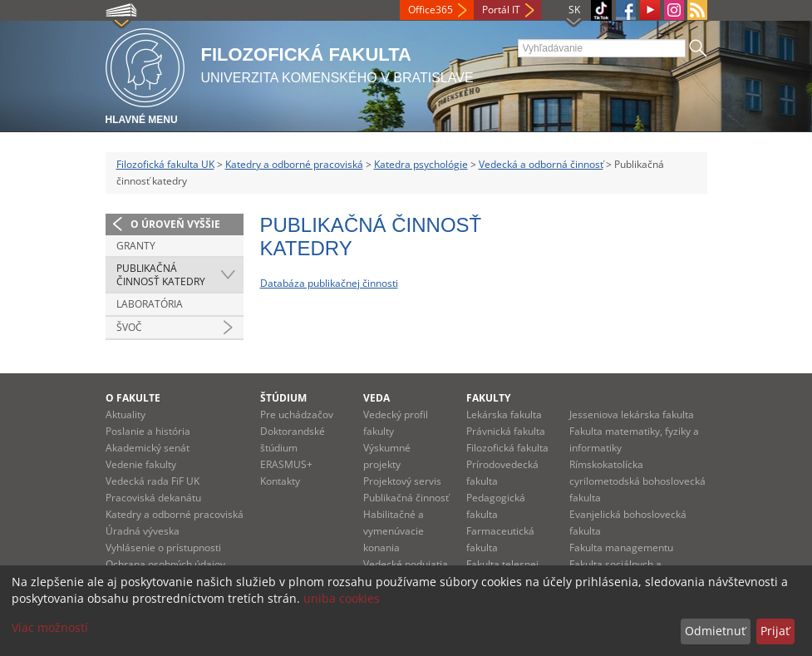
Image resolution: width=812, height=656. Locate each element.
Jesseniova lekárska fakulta (632, 414)
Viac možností (50, 627)
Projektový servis (402, 481)
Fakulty (488, 398)
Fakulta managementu (621, 547)
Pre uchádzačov (297, 414)
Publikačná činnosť (406, 498)
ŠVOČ (129, 327)
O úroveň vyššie (175, 224)
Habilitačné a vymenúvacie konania (394, 531)
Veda (376, 398)
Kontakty (280, 481)
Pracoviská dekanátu (153, 498)
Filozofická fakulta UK (165, 164)
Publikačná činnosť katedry (161, 275)
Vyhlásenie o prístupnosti (163, 547)
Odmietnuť (715, 631)
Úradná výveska (143, 531)
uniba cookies (342, 598)
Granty (136, 246)
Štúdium (283, 398)
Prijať (775, 631)
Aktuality (125, 414)
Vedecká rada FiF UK (153, 481)
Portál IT (501, 10)
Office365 (431, 10)
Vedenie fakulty (141, 464)
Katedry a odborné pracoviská (294, 164)
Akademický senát (148, 448)
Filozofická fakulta (507, 448)
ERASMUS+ (286, 464)
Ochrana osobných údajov (165, 564)
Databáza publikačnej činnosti (329, 283)
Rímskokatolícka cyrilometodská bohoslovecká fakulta (637, 481)
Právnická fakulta (506, 431)
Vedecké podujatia (406, 564)
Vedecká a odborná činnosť (541, 164)
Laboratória (150, 304)
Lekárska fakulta (504, 414)
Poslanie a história (148, 431)
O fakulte (133, 398)
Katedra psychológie (421, 164)
